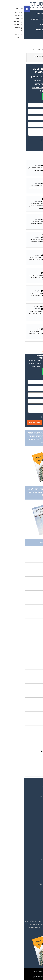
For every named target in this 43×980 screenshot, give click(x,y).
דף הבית (38, 50)
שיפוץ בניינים (35, 869)
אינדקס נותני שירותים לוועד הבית (27, 796)
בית (38, 789)
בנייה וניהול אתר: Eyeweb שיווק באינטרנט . (21, 972)
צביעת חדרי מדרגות (32, 911)
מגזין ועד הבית (34, 824)
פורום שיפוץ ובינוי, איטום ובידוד (24, 50)
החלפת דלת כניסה (31, 327)
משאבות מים (35, 904)
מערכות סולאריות (33, 901)
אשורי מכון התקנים (31, 217)
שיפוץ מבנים (35, 915)
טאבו (37, 253)
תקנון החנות (35, 806)
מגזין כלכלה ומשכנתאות (31, 835)
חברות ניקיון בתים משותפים (29, 908)
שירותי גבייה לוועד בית (31, 873)
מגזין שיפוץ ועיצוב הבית (31, 838)
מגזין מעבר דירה (33, 831)
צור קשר (36, 813)
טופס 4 (36, 289)
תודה (37, 271)
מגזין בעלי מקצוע (33, 828)
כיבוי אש (36, 898)
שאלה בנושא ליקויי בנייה (28, 235)
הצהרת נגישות (34, 810)
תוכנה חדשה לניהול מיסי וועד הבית (24, 306)
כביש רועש (34, 163)
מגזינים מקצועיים (33, 793)
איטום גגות (36, 887)
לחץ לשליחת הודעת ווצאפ (18, 367)
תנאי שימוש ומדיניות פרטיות (29, 786)
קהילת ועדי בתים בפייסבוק (30, 866)
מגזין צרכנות (35, 845)
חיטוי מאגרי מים (34, 894)
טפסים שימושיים (33, 856)
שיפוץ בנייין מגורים (31, 181)
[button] (3, 9)
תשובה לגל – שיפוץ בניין (28, 199)
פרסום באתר (35, 803)
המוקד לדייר (35, 863)
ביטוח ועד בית (34, 891)
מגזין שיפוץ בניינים (33, 841)
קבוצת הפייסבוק (33, 800)
